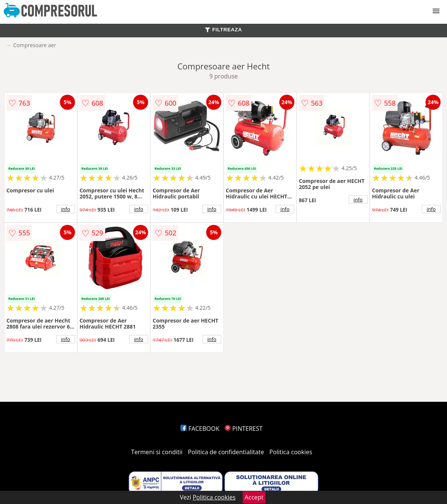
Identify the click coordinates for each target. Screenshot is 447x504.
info (66, 209)
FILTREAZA (223, 30)
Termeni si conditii (157, 452)
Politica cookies (291, 452)
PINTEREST (243, 429)
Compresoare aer (35, 45)
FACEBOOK (200, 429)
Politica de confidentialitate (226, 452)
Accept (254, 497)
